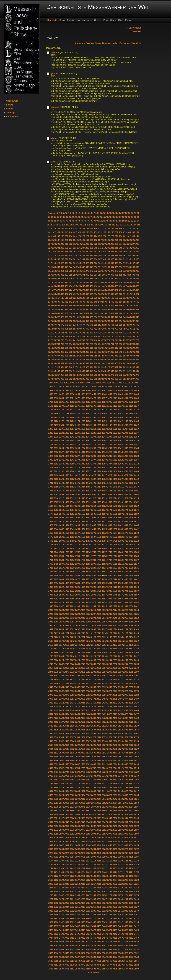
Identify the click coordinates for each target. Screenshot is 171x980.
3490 (99, 946)
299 (66, 259)
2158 (67, 645)
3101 (110, 857)
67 (58, 221)
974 (129, 375)
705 (108, 329)
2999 (110, 834)
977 (50, 379)
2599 (61, 745)
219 (100, 244)
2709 (104, 768)
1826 (110, 568)
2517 (78, 726)
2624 (104, 749)
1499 (88, 495)
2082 (115, 626)
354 (112, 267)
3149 (94, 868)
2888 (61, 811)
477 (75, 290)
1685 (83, 537)
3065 (99, 849)
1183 (126, 421)
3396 (51, 926)
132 (104, 229)
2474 (120, 714)
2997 (99, 834)
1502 (104, 495)
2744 (110, 776)
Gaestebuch (12, 101)
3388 (99, 922)
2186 (126, 649)
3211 (61, 884)
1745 (131, 549)
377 (116, 271)
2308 (51, 680)
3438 (94, 934)
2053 (51, 622)
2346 (72, 687)
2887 (56, 811)
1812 (126, 564)
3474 (104, 942)
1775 (110, 556)
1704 (94, 541)
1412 (78, 475)
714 (54, 333)
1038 (78, 391)
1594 (51, 518)
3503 (78, 949)
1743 (120, 549)
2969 (131, 826)
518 (62, 298)
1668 (83, 533)
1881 (131, 579)
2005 (67, 610)
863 (125, 356)
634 (87, 317)
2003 (56, 610)
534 (129, 298)
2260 (67, 668)
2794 (104, 788)
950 (121, 371)
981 (66, 379)
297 (58, 259)
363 (58, 271)
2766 (136, 780)
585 (66, 310)
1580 (67, 514)
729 (116, 333)
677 (83, 325)
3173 (131, 872)
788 (87, 344)
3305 (110, 903)
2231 (94, 660)
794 (112, 344)
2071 (56, 626)
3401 (78, 926)
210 (62, 244)
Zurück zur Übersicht (130, 43)
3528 (120, 953)
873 (75, 360)
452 (62, 286)
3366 (72, 919)
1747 (51, 552)
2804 (67, 791)
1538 (115, 502)
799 (133, 344)
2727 (110, 772)
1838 (83, 572)
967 (100, 375)
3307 (120, 903)
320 (62, 263)
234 (71, 248)
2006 (72, 610)
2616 (61, 749)
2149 (110, 641)
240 (96, 248)
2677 (115, 761)
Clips (121, 20)
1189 (67, 425)
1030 (126, 387)
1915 (131, 587)
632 (79, 317)
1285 (126, 444)
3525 (104, 953)
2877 (94, 807)
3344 (136, 911)
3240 (126, 888)
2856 (72, 803)
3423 (104, 930)
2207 (56, 656)
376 (112, 271)
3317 (83, 907)
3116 (99, 861)
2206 (51, 656)
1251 (126, 437)
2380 (72, 695)
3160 (61, 872)
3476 (115, 942)
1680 (56, 537)
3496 (131, 946)
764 (79, 340)
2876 (88, 807)
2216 (104, 656)
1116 (131, 406)
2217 (110, 656)
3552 (67, 961)
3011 (83, 838)
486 (112, 290)
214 (79, 244)
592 (96, 310)
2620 (83, 749)
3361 (136, 915)
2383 (88, 695)
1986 (56, 606)
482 (96, 290)
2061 (94, 622)
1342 (67, 460)
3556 (88, 961)
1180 (110, 421)
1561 (56, 510)
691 (50, 329)
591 (91, 310)
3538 (83, 957)
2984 (120, 830)
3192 (51, 880)
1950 (136, 595)
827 (66, 352)
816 (112, 348)
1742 (115, 549)
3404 (94, 926)
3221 (115, 884)
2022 (67, 614)
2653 (78, 757)
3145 (72, 868)
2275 (56, 672)
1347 (94, 460)
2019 (51, 614)
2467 (83, 714)
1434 (104, 479)
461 (100, 286)
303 (83, 259)
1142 (88, 414)
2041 (78, 618)
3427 (126, 930)
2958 (72, 826)
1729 (136, 545)
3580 (126, 965)
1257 (67, 441)
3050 (110, 845)
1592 (131, 514)
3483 (61, 946)
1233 (120, 433)
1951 (51, 599)
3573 (88, 965)
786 (79, 344)
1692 (120, 537)
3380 (56, 922)
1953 (61, 599)
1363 (88, 464)
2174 (61, 649)
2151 (120, 641)
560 (54, 306)
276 (62, 256)
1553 (104, 506)
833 (91, 352)
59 (126, 217)
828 (71, 352)
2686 (72, 764)
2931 (110, 818)
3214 (78, 884)
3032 (104, 841)
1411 (72, 475)
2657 (99, 757)
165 (58, 236)
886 (129, 360)
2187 (131, 649)
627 (58, 317)
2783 (136, 784)
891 (58, 363)
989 (100, 379)
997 (133, 379)
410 (71, 279)
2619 (78, 749)
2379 (67, 695)
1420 (120, 475)
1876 (104, 579)
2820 (61, 795)
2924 (72, 818)
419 (108, 279)
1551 (94, 506)
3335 (88, 911)
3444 (126, 934)
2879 (104, 807)
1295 (88, 448)
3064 (94, 849)
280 (79, 256)
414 (87, 279)
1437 (120, 479)
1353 (126, 460)
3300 (83, 903)
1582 (78, 514)
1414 (88, 475)
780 (54, 344)
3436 (83, 934)
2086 (136, 626)
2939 (61, 822)
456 (79, 286)
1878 (115, 579)
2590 (104, 741)
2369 (104, 691)
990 (104, 379)
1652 (88, 529)
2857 (78, 803)
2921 (56, 818)
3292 (131, 899)
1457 (136, 483)
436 (87, 283)
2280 (83, 672)
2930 (104, 818)
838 (112, 352)
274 (54, 256)
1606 (115, 518)
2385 (99, 695)
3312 (56, 907)
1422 (131, 475)
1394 (72, 471)
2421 (110, 703)
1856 (88, 576)
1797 (136, 560)
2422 (115, 703)
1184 (131, 421)
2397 (72, 699)
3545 (120, 957)
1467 (99, 487)
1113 (115, 406)
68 (61, 221)
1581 (72, 514)
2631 (51, 753)
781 (58, 344)
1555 (115, 506)
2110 (83, 633)
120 (54, 229)
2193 (72, 653)
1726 (120, 545)
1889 (83, 583)
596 (112, 310)
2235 (115, 660)
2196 (88, 653)
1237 (51, 437)
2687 (78, 764)
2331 (83, 684)
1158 (83, 418)
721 (83, 333)
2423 (120, 703)
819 (125, 348)
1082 (131, 398)
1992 (88, 606)
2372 (120, 691)
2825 (88, 795)
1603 (99, 518)
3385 (83, 922)
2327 (61, 684)
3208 (136, 880)
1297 (99, 448)
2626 (115, 749)
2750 (51, 780)
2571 (94, 737)
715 (58, 333)
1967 (136, 599)
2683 (56, 764)
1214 (110, 429)
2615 (56, 749)
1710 (126, 541)
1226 (83, 433)
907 (125, 363)
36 (58, 217)
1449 (94, 483)
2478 (51, 718)
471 (50, 290)
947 (108, 371)
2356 (126, 687)
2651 (67, 757)
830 (79, 352)
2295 (72, 676)
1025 (99, 387)
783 (66, 344)
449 (50, 286)
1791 (104, 560)
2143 (78, 641)
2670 (78, 761)
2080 (104, 626)
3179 (72, 876)
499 (75, 294)
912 (54, 367)
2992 (72, 834)
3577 (110, 965)
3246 (67, 892)
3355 (104, 915)
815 (108, 348)
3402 (83, 926)
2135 (126, 637)
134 (112, 229)
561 (58, 306)
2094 (88, 629)
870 (62, 360)
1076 (99, 398)
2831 (120, 795)
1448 (88, 483)
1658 (120, 529)
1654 (99, 529)
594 (104, 310)
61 (132, 217)
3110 (67, 861)
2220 (126, 656)
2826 (94, 795)
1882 (136, 579)
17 (93, 213)
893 (66, 363)
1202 (136, 425)
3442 (115, 934)
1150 (131, 414)
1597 (67, 518)
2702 (67, 768)
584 (62, 310)
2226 (67, 660)
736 (54, 336)
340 (54, 267)
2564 (56, 737)
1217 (126, 429)
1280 (99, 444)
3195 (67, 880)
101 (68, 225)
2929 (99, 818)
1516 (88, 498)
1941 (88, 595)
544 (79, 302)
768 (96, 340)
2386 (104, 695)
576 (121, 306)
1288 (51, 448)
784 (71, 344)
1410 (67, 475)
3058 (61, 849)
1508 (136, 495)
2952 (131, 822)
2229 (83, 660)
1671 (99, 533)
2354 (115, 687)
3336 (94, 911)
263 (100, 252)
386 (62, 275)
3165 (88, 872)
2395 (61, 699)
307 (100, 259)
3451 (72, 938)
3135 (110, 865)
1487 (115, 491)
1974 (83, 602)
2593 (120, 741)
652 (71, 321)
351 (100, 267)
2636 (78, 753)
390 (79, 275)
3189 (126, 876)
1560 (51, 510)
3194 (61, 880)
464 (112, 286)
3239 (120, 888)
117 (134, 225)
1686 (88, 537)
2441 (126, 707)
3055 (136, 845)
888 (137, 360)
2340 (131, 684)
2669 (72, 761)
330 (104, 263)
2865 (120, 803)
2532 (67, 730)
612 (87, 313)
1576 (136, 510)
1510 (56, 498)
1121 (67, 410)
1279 (94, 444)
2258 (56, 668)
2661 (120, 757)
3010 (78, 838)
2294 (67, 676)
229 (50, 248)
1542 (136, 502)
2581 (56, 741)
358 (129, 267)
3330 (61, 911)
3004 (136, 834)
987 (91, 379)
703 (100, 329)
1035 (61, 391)
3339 (110, 911)
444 (121, 283)
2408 (131, 699)
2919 (136, 815)
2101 (126, 629)
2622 (94, 749)
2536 (88, 730)
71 (70, 221)
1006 (88, 383)
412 (79, 279)
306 (96, 259)
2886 (51, 811)
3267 (88, 895)
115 (126, 225)
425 (133, 279)
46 (88, 217)
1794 (120, 560)
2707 (94, 768)
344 (71, 267)
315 (133, 259)
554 (121, 302)
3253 (104, 892)
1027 (110, 387)
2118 (126, 633)
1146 (110, 414)
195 (91, 240)
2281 (88, 672)
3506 (94, 949)
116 (130, 225)
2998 (104, 834)
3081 (94, 853)
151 (91, 232)
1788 (88, 560)
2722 (83, 772)
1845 (120, 572)
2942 (78, 822)
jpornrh (55, 74)
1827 (115, 568)
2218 (115, 656)
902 (104, 363)
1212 (99, 429)
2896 (104, 811)
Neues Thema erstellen (107, 43)
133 (108, 229)
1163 (110, 418)
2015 (120, 610)
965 (91, 375)
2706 (88, 768)
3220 (110, 884)
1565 (78, 510)
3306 (115, 903)
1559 (136, 506)
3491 (104, 946)
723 (91, 333)
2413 (67, 703)
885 (125, 360)
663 (116, 321)
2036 (51, 618)
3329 (56, 911)
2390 (126, 695)
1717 (72, 545)
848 (62, 356)
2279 (78, 672)
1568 (94, 510)
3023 (56, 841)
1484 (99, 491)
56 (117, 217)
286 (104, 256)
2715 (136, 768)
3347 (61, 915)
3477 (120, 942)
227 (133, 244)
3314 (67, 907)
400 (121, 275)
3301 (88, 903)
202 (121, 240)
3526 (110, 953)
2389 (120, 695)
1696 (51, 541)
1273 (61, 444)
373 (100, 271)
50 (99, 217)
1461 (67, 487)
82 (102, 221)
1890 (88, 583)
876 (87, 360)
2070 (51, 626)
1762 (131, 552)
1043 (104, 391)
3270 (104, 895)
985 (83, 379)
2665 (51, 761)
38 (64, 217)
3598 (131, 969)
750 (112, 336)
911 (50, 367)
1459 (56, 487)
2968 (126, 826)
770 (104, 340)
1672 (104, 533)
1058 (94, 394)
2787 (67, 788)
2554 (94, 733)
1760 (120, 552)
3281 (72, 899)
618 (112, 313)
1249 (115, 437)
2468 (88, 714)
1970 (61, 602)
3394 (131, 922)
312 (121, 259)
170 (79, 236)
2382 (83, 695)
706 (112, 329)
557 (133, 302)
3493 (115, 946)
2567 (72, 737)
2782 (131, 784)
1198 (115, 425)
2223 (51, 660)
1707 (110, 541)
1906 (83, 587)
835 (100, 352)
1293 (78, 448)
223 (116, 244)
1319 (126, 452)
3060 (72, 849)
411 (75, 279)
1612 (56, 522)
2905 (61, 815)
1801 (67, 564)
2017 (131, 610)
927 (116, 367)
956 (54, 375)
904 (112, 363)
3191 (136, 876)
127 (83, 229)
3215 (83, 884)
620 (121, 313)
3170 (115, 872)
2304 (120, 676)
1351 (115, 460)
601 (133, 310)
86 (114, 221)
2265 (94, 668)
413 (83, 279)
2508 (120, 722)
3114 (88, 861)
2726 (104, 772)
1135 (51, 414)
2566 (67, 737)
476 (71, 290)
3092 (61, 857)
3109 (61, 861)
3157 (136, 868)
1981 (120, 602)
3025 (67, 841)
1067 (51, 398)
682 (104, 325)
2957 (67, 826)
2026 (88, 614)
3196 (72, 880)
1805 (88, 564)
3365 (67, 919)
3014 (99, 838)
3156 (131, 868)
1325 (67, 456)
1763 (136, 552)
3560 (110, 961)
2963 (99, 826)
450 (54, 286)
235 (75, 248)
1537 (110, 502)
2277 (67, 672)
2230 (88, 660)
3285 (94, 899)
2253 (120, 664)
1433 (99, 479)
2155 (51, 645)
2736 (67, 776)
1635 (88, 525)
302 (79, 259)
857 (100, 356)
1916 (136, 587)
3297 (67, 903)
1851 (61, 576)
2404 (110, 699)
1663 (56, 533)
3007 (61, 838)
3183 (94, 876)
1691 (115, 537)
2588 (94, 741)
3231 (78, 888)
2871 (61, 807)
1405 (131, 471)
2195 (83, 653)
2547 (56, 733)
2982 (110, 830)
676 (79, 325)
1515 (83, 498)
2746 (120, 776)
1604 (104, 518)
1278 (88, 444)
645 (133, 317)
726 (104, 333)
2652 (72, 757)
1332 (104, 456)
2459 (131, 710)
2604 (88, 745)
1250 (120, 437)
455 (75, 286)
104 (80, 225)
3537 (78, 957)
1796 (131, 560)
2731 (131, 772)
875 (83, 360)
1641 (120, 525)
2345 (67, 687)
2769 (61, 784)
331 (108, 263)
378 (121, 271)
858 (104, 356)
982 (71, 379)
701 (91, 329)
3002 (126, 834)
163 (50, 236)
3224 (131, 884)
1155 (67, 418)
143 (58, 232)
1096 (115, 402)
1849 (51, 576)
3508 (104, 949)
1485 (104, 491)
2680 (131, 761)
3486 (78, 946)
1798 (51, 564)
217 (91, 244)
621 (125, 313)
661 (108, 321)
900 (96, 363)
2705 (83, 768)
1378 (78, 468)
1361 (78, 464)
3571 (78, 965)
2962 (94, 826)
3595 (115, 969)
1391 (56, 471)
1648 (67, 529)
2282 (94, 672)
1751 (72, 552)
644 (129, 317)
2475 (126, 714)
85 (111, 221)
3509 (110, 949)
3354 (99, 915)
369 (83, 271)
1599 (78, 518)
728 (112, 333)
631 (75, 317)
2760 (104, 780)
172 (87, 236)
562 (62, 306)
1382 (99, 468)
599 (125, 310)
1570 (104, 510)
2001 (136, 606)
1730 (51, 549)
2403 (104, 699)
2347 (78, 687)
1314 (99, 452)
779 (50, 344)
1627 (136, 522)
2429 (61, 707)
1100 (136, 402)
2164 (99, 645)
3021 (136, 838)
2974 (67, 830)
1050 (51, 394)
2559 (120, 733)
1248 (110, 437)
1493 (56, 495)
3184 (99, 876)
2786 (61, 788)
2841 (83, 799)
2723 (88, 772)
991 (108, 379)
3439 (99, 934)
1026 (104, 387)
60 (129, 217)
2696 (126, 764)
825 (58, 352)
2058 (78, 622)
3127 (67, 865)
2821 (67, 795)
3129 (78, 865)
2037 (56, 618)
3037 (131, 841)
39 (67, 217)
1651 (83, 529)
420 (112, 279)
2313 (78, 680)
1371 (131, 464)
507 (108, 294)
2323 (131, 680)
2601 (72, 745)
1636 (94, 525)
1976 (94, 602)
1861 (115, 576)
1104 (67, 406)
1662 (51, 533)
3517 (61, 953)
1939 (78, 595)
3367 (78, 919)
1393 (67, 471)
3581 (131, 965)
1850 (56, 576)
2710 (110, 768)
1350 (110, 460)
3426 (120, 930)
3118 (110, 861)
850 (71, 356)
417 (100, 279)
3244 (56, 892)
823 (50, 352)
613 (91, 313)
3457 (104, 938)
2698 (136, 764)
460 (96, 286)
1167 (131, 418)
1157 (78, 418)
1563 (67, 510)
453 (66, 286)
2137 (136, 637)
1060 (104, 394)
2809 (94, 791)
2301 (104, 676)
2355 (120, 687)
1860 (110, 576)
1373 (51, 468)
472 (54, 290)
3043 (72, 845)
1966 (131, 599)
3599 (136, 969)
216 (87, 244)
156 (112, 232)
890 (54, 363)
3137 (120, 865)
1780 (136, 556)
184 (137, 236)
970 (112, 375)
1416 (99, 475)
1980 (115, 602)
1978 (104, 602)
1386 (120, 468)
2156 (56, 645)
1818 (67, 568)
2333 (94, 684)
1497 (78, 495)
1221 (56, 433)
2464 (67, 714)
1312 (88, 452)
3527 (115, 953)
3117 (104, 861)
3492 (110, 946)
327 (91, 263)
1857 (94, 576)
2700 (56, 768)
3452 (78, 938)
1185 (136, 421)
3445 (131, 934)
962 (79, 375)
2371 (115, 691)
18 (96, 213)
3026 (72, 841)
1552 (99, 506)
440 (104, 283)
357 (125, 267)
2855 (67, 803)
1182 (120, 421)
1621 (104, 522)
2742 (99, 776)
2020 (56, 614)
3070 (126, 849)
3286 (99, 899)
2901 (131, 811)
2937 (51, 822)
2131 (104, 637)
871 (66, 360)
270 (129, 252)
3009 (72, 838)
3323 (115, 907)
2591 (110, 741)
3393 (126, 922)
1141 (83, 414)
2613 (136, 745)
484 (104, 290)
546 (87, 302)
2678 (120, 761)
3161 (67, 872)
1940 (83, 595)
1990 (78, 606)
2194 (78, 653)
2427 (51, 707)
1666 (72, 533)
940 (79, 371)
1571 (110, 510)
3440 (104, 934)
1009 (104, 383)
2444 (51, 710)
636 (96, 317)
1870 (72, 579)
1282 (110, 444)
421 (116, 279)
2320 (115, 680)
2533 (72, 730)
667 (133, 321)
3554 (78, 961)
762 (71, 340)
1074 (88, 398)
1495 (67, 495)
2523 (110, 726)
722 (87, 333)
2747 (126, 776)
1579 (61, 514)
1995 (104, 606)
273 (50, 256)
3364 (61, 919)
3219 (104, 884)
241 (100, 248)
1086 (61, 402)
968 (104, 375)
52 (105, 217)
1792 (110, 560)
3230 (72, 888)
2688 (83, 764)
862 (121, 356)
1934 (51, 595)
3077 (72, 853)
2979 (94, 830)
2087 (51, 629)
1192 (83, 425)
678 (87, 325)
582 (54, 310)
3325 (126, 907)
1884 (56, 583)
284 (96, 256)
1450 (99, 483)
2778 (110, 784)
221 (108, 244)
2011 (99, 610)
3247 (72, 892)
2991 (67, 834)
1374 (56, 468)
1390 (51, 471)
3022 (51, 841)
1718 (78, 545)
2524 (115, 726)
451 (58, 286)
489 (125, 290)
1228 (94, 433)
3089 (136, 853)
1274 (67, 444)
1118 (51, 410)
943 (91, 371)
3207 (131, 880)
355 (116, 267)
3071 (131, 849)
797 (125, 344)
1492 (51, 495)
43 (79, 217)
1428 (72, 479)
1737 (88, 549)
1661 (136, 529)
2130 (99, 637)
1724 (110, 545)
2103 (136, 629)
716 (62, 333)
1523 (126, 498)
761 (66, 340)
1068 (56, 398)
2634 (67, 753)
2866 (126, 803)
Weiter (96, 973)
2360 (56, 691)
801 (50, 348)
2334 (99, 684)
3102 (115, 857)
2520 (94, 726)
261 (91, 252)
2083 (120, 626)
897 (83, 363)
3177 (61, 876)
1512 (67, 498)
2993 (78, 834)
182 (129, 236)
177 (108, 236)
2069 (136, 622)
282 (87, 256)
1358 (61, 464)
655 (83, 321)
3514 (136, 949)
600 (129, 310)
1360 (72, 464)
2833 (131, 795)
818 (121, 348)
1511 (61, 498)
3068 (115, 849)
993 (116, 379)
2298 (88, 676)
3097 (88, 857)
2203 (126, 653)
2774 (88, 784)
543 (75, 302)
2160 (78, 645)
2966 (115, 826)
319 (58, 263)
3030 (94, 841)
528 (104, 298)
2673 (94, 761)
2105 (56, 633)
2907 (72, 815)
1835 (67, 572)
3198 (83, 880)
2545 (136, 730)
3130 (83, 865)
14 (85, 213)
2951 (126, 822)
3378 (136, 919)
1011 (114, 383)
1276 (78, 444)
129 (91, 229)
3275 (131, 895)
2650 (61, 757)
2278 (72, 672)
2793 (99, 788)
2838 (67, 799)
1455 (126, 483)
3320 (99, 907)
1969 (56, 602)
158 (121, 232)
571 (100, 306)
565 (75, 306)
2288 (126, 672)
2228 (78, 660)
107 (93, 225)
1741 (110, 549)
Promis (70, 20)
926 (112, 367)
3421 (94, 930)
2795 (110, 788)
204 (129, 240)
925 (108, 367)
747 (100, 336)
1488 (120, 491)
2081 (110, 626)
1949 (131, 595)
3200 (94, 880)
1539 (120, 502)
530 (112, 298)
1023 (88, 387)
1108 (88, 406)
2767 (51, 784)
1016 (51, 387)
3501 (67, 949)
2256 (136, 664)
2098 (110, 629)
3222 (120, 884)
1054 (72, 394)
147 (75, 232)
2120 (136, 633)
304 (87, 259)
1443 (61, 483)
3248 (78, 892)
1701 (78, 541)
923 (100, 367)
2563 (51, 737)
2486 (94, 718)
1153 (56, 418)
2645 (126, 753)
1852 (67, 576)
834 (96, 352)
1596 (61, 518)
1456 (131, 483)
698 (79, 329)
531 (116, 298)
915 (66, 367)
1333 (110, 456)
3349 (72, 915)
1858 (99, 576)
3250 (88, 892)
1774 (104, 556)
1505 (120, 495)
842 (129, 352)
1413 (83, 475)
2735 (61, 776)
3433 (67, 934)
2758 (94, 780)
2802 (56, 791)
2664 (136, 757)
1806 (94, 564)
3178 (67, 876)
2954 (51, 826)
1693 (126, 537)
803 (58, 348)
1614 (67, 522)
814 (104, 348)
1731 (56, 549)
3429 (136, 930)
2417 (88, 703)
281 (83, 256)
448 (137, 283)
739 (66, 336)
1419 (115, 475)
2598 (56, 745)
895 (75, 363)
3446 (136, 934)
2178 (83, 649)
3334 (83, 911)
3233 (88, 888)
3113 (83, 861)
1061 (110, 394)
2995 (88, 834)
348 (87, 267)
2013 (110, 610)
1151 (136, 414)
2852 (51, 803)
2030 (110, 614)
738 (62, 336)
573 (108, 306)
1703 (88, 541)
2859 (88, 803)
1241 (72, 437)
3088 (131, 853)
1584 (88, 514)
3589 (83, 969)
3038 (136, 841)
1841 (99, 572)
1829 (126, 568)
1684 (78, 537)
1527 (56, 502)
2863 (110, 803)
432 (71, 283)
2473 (115, 714)
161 (133, 232)
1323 (56, 456)
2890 (72, 811)
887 (133, 360)
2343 (56, 687)
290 (121, 256)
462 (104, 286)
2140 (61, 641)
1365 (99, 464)
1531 (78, 502)
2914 (110, 815)
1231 (110, 433)
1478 (67, 491)
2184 (115, 649)
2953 (136, 822)
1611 (51, 522)
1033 (51, 391)
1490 (131, 491)
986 (87, 379)
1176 (88, 421)
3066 (104, 849)
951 (125, 371)
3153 (115, 868)
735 (50, 336)
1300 (115, 448)
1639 (110, 525)
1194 (94, 425)
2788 (72, 788)
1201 (131, 425)
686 (121, 325)
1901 (56, 587)
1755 (94, 552)
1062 (115, 394)
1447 (83, 483)
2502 (88, 722)
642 (121, 317)
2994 (83, 834)
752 (121, 336)
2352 (104, 687)
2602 (78, 745)
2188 (136, 649)
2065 (115, 622)
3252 (99, 892)
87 (117, 221)
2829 (110, 795)
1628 (51, 525)
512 (129, 294)
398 (112, 275)
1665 (67, 533)
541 (66, 302)
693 (58, 329)
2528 (136, 726)
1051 (56, 394)
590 (87, 310)
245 (116, 248)
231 (58, 248)
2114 (104, 633)
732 (129, 333)
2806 (78, 791)
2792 (94, 788)
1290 (61, 448)
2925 (78, 818)
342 (62, 267)
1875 (99, 579)
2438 (110, 707)
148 (79, 232)
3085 (115, 853)
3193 (56, 880)
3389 (104, 922)
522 (79, 298)
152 (96, 232)
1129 (110, 410)
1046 (120, 391)
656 (87, 321)
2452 (94, 710)
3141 (51, 868)
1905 (78, 587)
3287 (104, 899)
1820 (78, 568)
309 (108, 259)
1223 (67, 433)
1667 (78, 533)
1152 (51, 418)
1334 (115, 456)
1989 (72, 606)
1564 (72, 510)
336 (129, 263)
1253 (136, 437)
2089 (61, 629)
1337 (131, 456)
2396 (67, 699)
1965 (126, 599)
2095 (94, 629)
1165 (120, 418)
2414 (72, 703)
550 (104, 302)
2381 (78, 695)
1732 (61, 549)
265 (108, 252)
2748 (131, 776)
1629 (56, 525)
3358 (120, 915)
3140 (136, 865)
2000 (131, 606)
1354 (131, 460)
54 (111, 217)
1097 (120, 402)
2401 (94, 699)
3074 (56, 853)
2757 (88, 780)
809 (83, 348)
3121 (126, 861)
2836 (56, 799)
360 (137, 267)
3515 (51, 953)
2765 (131, 780)
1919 (61, 591)
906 (121, 363)
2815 (126, 791)
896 (79, 363)
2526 (126, 726)
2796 (115, 788)
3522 (88, 953)
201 (116, 240)
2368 (99, 691)
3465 (56, 942)
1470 (115, 487)
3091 (56, 857)
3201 (99, 880)
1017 (56, 387)
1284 (120, 444)
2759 (99, 780)
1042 (99, 391)
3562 (120, 961)
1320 (131, 452)
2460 (136, 710)
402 (129, 275)
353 (108, 267)
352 (104, 267)
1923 (83, 591)
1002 (66, 383)
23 (111, 213)
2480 (61, 718)
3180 (78, 876)
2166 (110, 645)
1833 (56, 572)
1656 (110, 529)
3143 (61, 868)
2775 (94, 784)
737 (58, 336)
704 (104, 329)
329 (100, 263)
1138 (67, 414)
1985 (51, 606)
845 (50, 356)
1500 (94, 495)
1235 (131, 433)
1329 (88, 456)
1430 (83, 479)
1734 (72, 549)
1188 (61, 425)
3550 (56, 961)
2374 (131, 691)
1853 (72, 576)
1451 (104, 483)
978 (54, 379)
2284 (104, 672)
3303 (99, 903)
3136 (115, 865)
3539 (88, 957)
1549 (83, 506)
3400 (72, 926)
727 (108, 333)
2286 (115, 672)
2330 (78, 684)
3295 (56, 903)
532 (121, 298)
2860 (94, 803)
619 (116, 313)
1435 (110, 479)
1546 (67, 506)
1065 (131, 394)
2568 (78, 737)
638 (104, 317)
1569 (99, 510)
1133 (131, 410)
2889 (67, 811)
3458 (110, 938)
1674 (115, 533)
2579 (136, 737)
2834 (136, 795)
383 (50, 275)
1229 (99, 433)
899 (91, 363)
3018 (120, 838)
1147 (115, 414)
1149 (126, 414)
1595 (56, 518)
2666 (56, 761)
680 (96, 325)
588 (79, 310)
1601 (88, 518)
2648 (51, 757)
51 (102, 217)
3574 (94, 965)
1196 (104, 425)
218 (96, 244)
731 (125, 333)
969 (108, 375)
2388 (115, 695)
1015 (136, 383)
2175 (67, 649)
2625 (110, 749)
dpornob (55, 52)
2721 (78, 772)
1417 (104, 475)
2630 (136, 749)
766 (87, 340)
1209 (83, 429)
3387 (94, 922)
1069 (61, 398)
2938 (56, 822)
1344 (78, 460)
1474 (136, 487)
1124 (83, 410)
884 (121, 360)
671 (58, 325)
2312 (72, 680)
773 (116, 340)
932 (137, 367)
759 (58, 340)
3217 (94, 884)
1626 (131, 522)
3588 (78, 969)
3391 (115, 922)
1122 (72, 410)
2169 (126, 645)
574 (112, 306)
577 (125, 306)
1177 (94, 421)
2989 (56, 834)
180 (121, 236)
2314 (83, 680)
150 (87, 232)
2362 (67, 691)
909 (133, 363)
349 (91, 267)
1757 (104, 552)
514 (137, 294)
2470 (99, 714)
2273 (136, 668)
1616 (78, 522)
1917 (51, 591)
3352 (88, 915)
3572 (83, 965)
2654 (83, 757)
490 (129, 290)
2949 (115, 822)
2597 (51, 745)
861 (116, 356)
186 (54, 240)
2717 (56, 772)
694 (62, 329)
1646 (56, 529)
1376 (67, 468)
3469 (78, 942)
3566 (51, 965)
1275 (72, 444)
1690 (110, 537)
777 (133, 340)
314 (129, 259)
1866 (51, 579)
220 (104, 244)
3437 (88, 934)
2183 (110, 649)
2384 (94, 695)
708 (121, 329)
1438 (126, 479)
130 (96, 229)
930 (129, 367)
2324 (136, 680)
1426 (61, 479)
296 (54, 259)
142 (54, 232)
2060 (88, 622)
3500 (61, 949)
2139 (56, 641)
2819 (56, 795)
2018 (136, 610)
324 (79, 263)
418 (104, 279)
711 (133, 329)
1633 (78, 525)
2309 (56, 680)
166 (62, 236)
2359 (51, 691)
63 (138, 217)
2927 (88, 818)
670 (54, 325)
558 (137, 302)
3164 (83, 872)
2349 (88, 687)
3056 (51, 849)
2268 (110, 668)
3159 (56, 872)
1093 (99, 402)
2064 (110, 622)
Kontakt (10, 109)
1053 (67, 394)
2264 (88, 668)
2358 (136, 687)
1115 (126, 406)
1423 (136, 475)
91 (129, 221)
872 (71, 360)
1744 (126, 549)
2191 (61, 653)
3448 (56, 938)
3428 (131, 930)
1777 (120, 556)
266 (112, 252)
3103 (120, 857)
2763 (120, 780)
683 (108, 325)
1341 (61, 460)
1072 (78, 398)
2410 (51, 703)
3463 (136, 938)
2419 (99, 703)
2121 (51, 637)
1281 (104, 444)
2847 (115, 799)
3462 (131, 938)
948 (112, 371)
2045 (99, 618)
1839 (88, 572)
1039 (83, 391)
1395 (78, 471)
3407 (110, 926)
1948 (126, 595)
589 (83, 310)
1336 (126, 456)
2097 (104, 629)
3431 (56, 934)
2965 (110, 826)
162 (137, 232)
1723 (104, 545)
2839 (72, 799)
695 (66, 329)
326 (87, 263)
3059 (67, 849)
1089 (78, 402)
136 (121, 229)
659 (100, 321)
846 (54, 356)
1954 (67, 599)
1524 (131, 498)
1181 (115, 421)
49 (96, 217)
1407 (51, 475)
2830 (115, 795)
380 (129, 271)
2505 (104, 722)
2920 (51, 818)
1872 (83, 579)
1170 (56, 421)
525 (91, 298)
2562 (136, 733)
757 (50, 340)
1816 (56, 568)
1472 (126, 487)
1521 (115, 498)
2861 (99, 803)
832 (87, 352)
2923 (67, 818)
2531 (61, 730)
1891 (94, 583)
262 (96, 252)
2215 (99, 656)
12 (79, 213)
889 (50, 363)
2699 (51, 768)
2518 (83, 726)
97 (54, 225)
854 (87, 356)
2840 (78, 799)
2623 (99, 749)
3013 (94, 838)
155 (108, 232)
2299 (94, 676)
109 (101, 225)
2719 (67, 772)
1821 (83, 568)
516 (54, 298)
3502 (72, 949)
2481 (67, 718)
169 (75, 236)
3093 (67, 857)
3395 (136, 922)
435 (83, 283)
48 (93, 217)
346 (79, 267)
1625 (126, 522)
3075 (61, 853)
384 (54, 275)
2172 (51, 649)
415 (91, 279)
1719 (83, 545)
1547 (72, 506)
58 (123, 217)
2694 (115, 764)
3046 (88, 845)
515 (50, 298)
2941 (72, 822)
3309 (131, 903)
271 (133, 252)
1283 (115, 444)
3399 (67, 926)
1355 (136, 460)
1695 (136, 537)
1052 (61, 394)
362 (54, 271)
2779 (115, 784)
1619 (94, 522)
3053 (126, 845)
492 (137, 290)
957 (58, 375)
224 (121, 244)
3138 (126, 865)
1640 (115, 525)
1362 (83, 464)
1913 (120, 587)
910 (137, 363)
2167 (115, 645)
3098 (94, 857)
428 (54, 283)
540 (62, 302)
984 (79, 379)
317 (50, 263)
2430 (67, 707)
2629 (131, 749)
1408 (56, 475)
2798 (126, 788)
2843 (94, 799)
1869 (67, 579)
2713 (126, 768)
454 (71, 286)
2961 (88, 826)
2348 (83, 687)
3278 (56, 899)
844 (137, 352)
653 (75, 321)
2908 (78, 815)
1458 (51, 487)
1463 (78, 487)
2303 (115, 676)
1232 (115, 433)
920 (87, 367)
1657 (115, 529)
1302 (126, 448)
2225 (61, 660)
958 (62, 375)
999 (51, 383)
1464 (83, 487)
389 (75, 275)
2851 (136, 799)
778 (137, 340)
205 (133, 240)
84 (108, 221)
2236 (120, 660)
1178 (99, 421)
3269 (99, 895)
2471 (104, 714)
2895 (99, 811)
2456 (115, 710)
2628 (126, 749)
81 (99, 221)
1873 (88, 579)
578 (129, 306)
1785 (72, 560)
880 (104, 360)
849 (66, 356)
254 (62, 252)
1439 (131, 479)
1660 (131, 529)
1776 (115, 556)
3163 (78, 872)
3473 (99, 942)
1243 (83, 437)
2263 (83, 668)
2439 (115, 707)
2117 (120, 633)
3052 (120, 845)
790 (96, 344)
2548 (61, 733)
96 (51, 225)
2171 (136, 645)
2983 (115, 830)
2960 (83, 826)
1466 (94, 487)
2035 (136, 614)
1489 (126, 491)
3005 (51, 838)
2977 (83, 830)
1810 (115, 564)
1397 (88, 471)
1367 (110, 464)
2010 (94, 610)
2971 (51, 830)
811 (91, 348)
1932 (131, 591)
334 (121, 263)
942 (87, 371)
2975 (72, 830)
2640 (99, 753)
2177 (78, 649)
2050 (126, 618)
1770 (83, 556)
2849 (126, 799)
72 (73, 221)
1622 (110, 522)
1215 (115, 429)
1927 (104, 591)
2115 (110, 633)
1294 (83, 448)
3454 (88, 938)
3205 (120, 880)
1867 (56, 579)
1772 (94, 556)
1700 (72, 541)
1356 (51, 464)
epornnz (55, 107)
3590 (88, 969)
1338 (136, 456)
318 (54, 263)
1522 (120, 498)
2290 (136, 672)
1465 (88, 487)
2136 (131, 637)
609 (75, 313)
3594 (110, 969)
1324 (61, 456)
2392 (136, 695)
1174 (78, 421)
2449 (78, 710)
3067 (110, 849)
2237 (126, 660)
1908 (94, 587)
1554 (110, 506)
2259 (61, 668)
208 (54, 244)
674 (71, 325)
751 (116, 336)
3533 (56, 957)
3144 (67, 868)
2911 (94, 815)
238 (87, 248)
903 (108, 363)
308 (104, 259)
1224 (72, 433)
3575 (99, 965)
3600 (90, 973)
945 (100, 371)
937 (66, 371)
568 (87, 306)
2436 (99, 707)
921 (91, 367)
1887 (72, 583)
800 (137, 344)
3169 (110, 872)
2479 (56, 718)
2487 (99, 718)
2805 (72, 791)
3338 (104, 911)
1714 (56, 545)
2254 (126, 664)
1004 (77, 383)
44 (82, 217)
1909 (99, 587)
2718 (61, 772)
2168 (120, 645)
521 (75, 298)
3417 (72, 930)
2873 (72, 807)
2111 (88, 633)
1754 (88, 552)
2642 (110, 753)
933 (50, 371)
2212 (83, 656)
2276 (61, 672)
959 (66, 375)
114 (122, 225)
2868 (136, 803)
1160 (94, 418)
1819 (72, 568)
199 (108, 240)
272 (137, 252)
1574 (126, 510)
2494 (136, 718)
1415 (94, 475)
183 (133, 236)
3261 (56, 895)
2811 (104, 791)
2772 (78, 784)
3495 (126, 946)
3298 (72, 903)
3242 (136, 888)
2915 (115, 815)
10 (73, 213)
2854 (61, 803)
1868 (61, 579)
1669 (88, 533)
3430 (51, 934)
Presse (129, 20)
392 (87, 275)
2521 (99, 726)
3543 (110, 957)
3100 (104, 857)
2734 (56, 776)
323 (75, 263)
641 (116, 317)
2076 (83, 626)
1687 (94, 537)
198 (104, 240)
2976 (78, 830)
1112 (110, 406)
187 (58, 240)
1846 (126, 572)
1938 (72, 595)
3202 (104, 880)
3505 (88, 949)
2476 (131, 714)
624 (137, 313)
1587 (104, 514)
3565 (136, 961)
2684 (61, 764)
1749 (61, 552)
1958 (88, 599)
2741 (94, 776)
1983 (131, 602)
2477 (136, 714)
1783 (61, 560)
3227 (56, 888)
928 (121, 367)
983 (75, 379)
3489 (94, 946)
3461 (126, 938)
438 (96, 283)
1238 (56, 437)
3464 (51, 942)
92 (132, 221)
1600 (83, 518)
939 (75, 371)
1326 (72, 456)
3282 (78, 899)
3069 (120, 849)
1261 (88, 441)
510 (121, 294)
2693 (110, 764)
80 (96, 221)
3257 (126, 892)
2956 (61, 826)
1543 (51, 506)
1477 (61, 491)
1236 (136, 433)
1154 (61, 418)
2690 (94, 764)
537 (50, 302)
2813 (115, 791)
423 (125, 279)
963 (83, 375)
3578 (115, 965)
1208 (78, 429)
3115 (94, 861)
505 (100, 294)
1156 (72, 418)
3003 (131, 834)
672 (62, 325)
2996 (94, 834)
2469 (94, 714)
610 (79, 313)
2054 (56, 622)
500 (79, 294)
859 (108, 356)
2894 (94, 811)
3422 (99, 930)
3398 (61, 926)
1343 (72, 460)
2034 (131, 614)
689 (133, 325)
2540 (110, 730)
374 (104, 271)
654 (79, 321)
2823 (78, 795)
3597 (126, 969)
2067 (126, 622)
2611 (126, 745)
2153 (131, 641)
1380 (88, 468)
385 (58, 275)
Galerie (98, 20)
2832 (126, 795)
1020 (72, 387)
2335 (104, 684)
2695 (120, 764)
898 (87, 363)
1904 (72, 587)
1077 (104, 398)
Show (62, 20)
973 (125, 375)
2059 (83, 622)
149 (83, 232)
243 (108, 248)
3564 (131, 961)
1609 (131, 518)
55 (114, 217)
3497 (136, 946)
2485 (88, 718)
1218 (131, 429)
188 (62, 240)
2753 (67, 780)
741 (75, 336)
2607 (104, 745)
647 (50, 321)
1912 (115, 587)
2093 (83, 629)
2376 (51, 695)
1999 (126, 606)
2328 (67, 684)
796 (121, 344)
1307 (61, 452)
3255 (115, 892)
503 (91, 294)
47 (91, 217)
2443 (136, 707)
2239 (136, 660)
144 (62, 232)
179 (116, 236)
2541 (115, 730)
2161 (83, 645)
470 (137, 286)
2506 (110, 722)
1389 (136, 468)
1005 (82, 383)
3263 (67, 895)
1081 (126, 398)
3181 (83, 876)
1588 (110, 514)
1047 (126, 391)
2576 (120, 737)
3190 (131, 876)
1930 (120, 591)
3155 (126, 868)
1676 (126, 533)
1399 (99, 471)
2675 (104, 761)
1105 (72, 406)
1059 (99, 394)
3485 (72, 946)
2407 (126, 699)
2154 (136, 641)
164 (54, 236)
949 (116, 371)
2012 (104, 610)
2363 (72, 691)
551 (108, 302)
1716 (67, 545)
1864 (131, 576)
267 (116, 252)
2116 (115, 633)
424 (129, 279)
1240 (67, 437)
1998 (120, 606)
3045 (83, 845)
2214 (94, 656)
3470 (83, 942)
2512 (51, 726)
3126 (61, 865)
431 (66, 283)
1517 (94, 498)
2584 (72, 741)
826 (62, 352)
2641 (104, 753)
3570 (72, 965)
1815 (51, 568)
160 (129, 232)
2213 (88, 656)
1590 (120, 514)
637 (100, 317)
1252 (131, 437)
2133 (115, 637)
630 (71, 317)
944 (96, 371)
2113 (99, 633)
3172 (126, 872)
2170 (131, 645)
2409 (136, 699)
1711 (131, 541)
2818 (51, 795)
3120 (120, 861)
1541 (131, 502)
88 (120, 221)
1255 (56, 441)
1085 (56, 402)
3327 (136, 907)
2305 (126, 676)
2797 (120, 788)
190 (71, 240)
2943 (83, 822)
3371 (99, 919)
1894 (110, 583)
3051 (115, 845)
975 (133, 375)
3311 (51, 907)
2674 (99, 761)
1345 (83, 460)
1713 (51, 545)
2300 (99, 676)
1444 (67, 483)
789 (91, 344)
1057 (88, 394)
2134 (120, 637)
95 (48, 225)
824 (54, 352)
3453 (83, 938)
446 (129, 283)
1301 (120, 448)
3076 (67, 853)
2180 (94, 649)
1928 (110, 591)
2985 (126, 830)
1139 (72, 414)
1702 (83, 541)
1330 (94, 456)
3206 (126, 880)
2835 (51, 799)
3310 (136, 903)
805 (66, 348)
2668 (67, 761)
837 (108, 352)
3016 (110, 838)
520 (71, 298)
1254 (51, 441)
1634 (83, 525)
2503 (94, 722)
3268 (94, 895)
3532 (51, 957)
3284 (88, 899)
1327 (78, 456)
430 (62, 283)
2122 (56, 637)
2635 (72, 753)
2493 (131, 718)
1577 (51, 514)
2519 (88, 726)
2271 (126, 668)
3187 (115, 876)
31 (135, 213)
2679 (126, 761)
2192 (67, 653)
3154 (120, 868)
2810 (99, 791)
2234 (110, 660)
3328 (51, 911)
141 (50, 232)
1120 (61, 410)
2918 (131, 815)
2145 (88, 641)
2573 (104, 737)
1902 (61, 587)
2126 (78, 637)
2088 (56, 629)
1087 (67, 402)
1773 (99, 556)
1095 (110, 402)
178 (112, 236)
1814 (136, 564)
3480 (136, 942)
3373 (110, 919)
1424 (51, 479)
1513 (72, 498)
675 (75, 325)
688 (129, 325)
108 (97, 225)
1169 (51, 421)
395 (100, 275)
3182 (88, 876)
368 (79, 271)
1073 (83, 398)
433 (75, 283)
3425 (115, 930)
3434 (72, 934)
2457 (120, 710)
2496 (56, 722)
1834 (61, 572)
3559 (104, 961)
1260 (83, 441)
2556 (104, 733)
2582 (61, 741)
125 (75, 229)
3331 (67, 911)
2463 (61, 714)
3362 (51, 919)
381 (133, 271)
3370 (94, 919)
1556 (120, 506)
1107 (83, 406)
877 (91, 360)
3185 (104, 876)
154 (104, 232)
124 (71, 229)
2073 (67, 626)
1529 (67, 502)
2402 (99, 699)
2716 (51, 772)
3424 (110, 930)
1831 (136, 568)
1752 (78, 552)
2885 (136, 807)
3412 (136, 926)
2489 (110, 718)
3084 (110, 853)
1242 (78, 437)
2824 (83, 795)
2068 (131, 622)
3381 (61, 922)
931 (133, 367)
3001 (120, 834)
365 (66, 271)
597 (116, 310)
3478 (126, 942)
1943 (99, 595)
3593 (104, 969)
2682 (51, 764)
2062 (99, 622)
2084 (126, 626)
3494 (120, 946)
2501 (83, 722)
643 (125, 317)
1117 (136, 406)
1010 (109, 383)
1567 (88, 510)
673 (66, 325)
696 (71, 329)
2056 (67, 622)
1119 (56, 410)
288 (112, 256)
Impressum (12, 117)
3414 (56, 930)
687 (125, 325)
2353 (110, 687)
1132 (126, 410)
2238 (131, 660)
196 (96, 240)
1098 (126, 402)
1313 (94, 452)
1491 (136, 491)
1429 (78, 479)
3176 (56, 876)
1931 (126, 591)
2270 (120, 668)
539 (58, 302)
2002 (51, 610)
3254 (110, 892)
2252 (115, 664)
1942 (94, 595)
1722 (99, 545)
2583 (67, 741)
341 (58, 267)
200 (112, 240)
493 (50, 294)
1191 (78, 425)
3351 (83, 915)
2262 (78, 668)
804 (62, 348)
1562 (61, 510)
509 (116, 294)
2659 (110, 757)
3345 (51, 915)
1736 (83, 549)
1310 (78, 452)
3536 (72, 957)
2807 (83, 791)
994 (121, 379)
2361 (61, 691)
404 (137, 275)
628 (62, 317)
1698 (61, 541)
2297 (83, 676)
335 (125, 263)
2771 (72, 784)
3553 (72, 961)
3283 (83, 899)
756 (137, 336)
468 (129, 286)
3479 (131, 942)
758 (54, 340)
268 (121, 252)
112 (113, 225)
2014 (115, 610)
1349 (104, 460)
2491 (120, 718)
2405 (115, 699)
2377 (56, 695)
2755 (78, 780)
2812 (110, 791)
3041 (61, 845)
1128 (104, 410)
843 (133, 352)
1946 (115, 595)
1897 (126, 583)
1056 (83, 394)
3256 (120, 892)
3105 (131, 857)
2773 (83, 784)
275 (58, 256)
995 (125, 379)
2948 (110, 822)
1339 (51, 460)
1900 (51, 587)
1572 (115, 510)
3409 (120, 926)
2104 (51, 633)
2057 (72, 622)
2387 (110, 695)
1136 (56, 414)
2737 (72, 776)
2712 (120, 768)
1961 (104, 599)
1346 (88, 460)
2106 (61, 633)
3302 (94, 903)
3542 (104, 957)
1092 (94, 402)
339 (50, 267)
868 (54, 360)
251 (50, 252)
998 (137, 379)
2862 (104, 803)
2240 (51, 664)
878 (96, 360)
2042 (83, 618)
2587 (88, 741)
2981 (104, 830)
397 (108, 275)
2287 (120, 672)
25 (117, 213)
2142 (72, 641)
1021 (78, 387)
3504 (83, 949)
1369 (120, 464)
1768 (72, 556)
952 (129, 371)
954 (137, 371)
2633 (61, 753)
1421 (126, 475)
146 (71, 232)
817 (116, 348)
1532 (83, 502)
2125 (72, 637)
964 (87, 375)
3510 (115, 949)
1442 (56, 483)
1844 (115, 572)
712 (137, 329)
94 (138, 221)
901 (100, 363)
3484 (67, 946)
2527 (131, 726)
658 (96, 321)
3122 (131, 861)
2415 (78, 703)
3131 (88, 865)
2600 (67, 745)
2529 (51, 730)
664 (121, 321)
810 (87, 348)
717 (66, 333)
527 (100, 298)
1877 (110, 579)
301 (75, 259)
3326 (131, 907)
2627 (120, 749)
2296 (78, 676)
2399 (83, 699)
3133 (99, 865)
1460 (61, 487)
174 (96, 236)
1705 (99, 541)
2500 (78, 722)
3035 (120, 841)
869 (58, 360)
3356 (110, 915)
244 (112, 248)
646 (137, 317)
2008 (83, 610)
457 (83, 286)
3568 (61, 965)
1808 (104, 564)
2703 (72, 768)
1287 (136, 444)
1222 (61, 433)
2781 (126, 784)
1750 (67, 552)
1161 (99, 418)
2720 (72, 772)
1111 (104, 406)
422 (121, 279)
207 (50, 244)
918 (79, 367)
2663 (131, 757)
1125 (88, 410)
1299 (110, 448)
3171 (120, 872)
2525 (120, 726)
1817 (61, 568)
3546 (126, 957)
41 (73, 217)
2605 (94, 745)
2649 (56, 757)
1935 (56, 595)
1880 (126, 579)
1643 (131, 525)
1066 (136, 394)
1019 (67, 387)
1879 (120, 579)
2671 (83, 761)
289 (116, 256)
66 (55, 221)
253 (58, 252)
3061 (78, 849)
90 (126, 221)
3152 (110, 868)
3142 (56, 868)
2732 (136, 772)
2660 (115, 757)
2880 (110, 807)
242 (104, 248)
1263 (99, 441)
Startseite (52, 20)
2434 (88, 707)
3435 (78, 934)
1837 (78, 572)
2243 (67, 664)
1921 (72, 591)
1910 (104, 587)
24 (114, 213)
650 (62, 321)
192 (79, 240)
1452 (110, 483)
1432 (94, 479)
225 (125, 244)
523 (83, 298)
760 (62, 340)
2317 (99, 680)
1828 (120, 568)
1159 (88, 418)
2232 (99, 660)
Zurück (51, 213)
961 (75, 375)
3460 (120, 938)
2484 (83, 718)
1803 (78, 564)
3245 (61, 892)
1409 (61, 475)
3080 (88, 853)
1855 (83, 576)
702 (96, 329)
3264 (72, 895)
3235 (99, 888)
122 (62, 229)
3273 (120, 895)
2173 (56, 649)
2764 (126, 780)
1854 (78, 576)
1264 (104, 441)
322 (71, 263)
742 (79, 336)
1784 (67, 560)
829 (75, 352)
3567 (56, 965)
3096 (83, 857)
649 (58, 321)
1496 (72, 495)
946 (104, 371)
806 (71, 348)
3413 (51, 930)
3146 (78, 868)
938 (71, 371)
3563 (126, 961)
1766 (61, 556)
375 (108, 271)
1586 (99, 514)
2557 (110, 733)
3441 (110, 934)
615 (100, 313)
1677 (131, 533)
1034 (56, 391)
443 (116, 283)
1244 (88, 437)
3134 (104, 865)
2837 (61, 799)
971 (116, 375)
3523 (94, 953)
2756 (83, 780)
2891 (78, 811)
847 (58, 356)
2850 (131, 799)
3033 (110, 841)
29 (129, 213)
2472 (110, 714)
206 (137, 240)
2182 (104, 649)
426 (137, 279)
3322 (110, 907)
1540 (126, 502)
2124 (67, 637)
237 (83, 248)
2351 (99, 687)
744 (87, 336)
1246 (99, 437)
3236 (104, 888)
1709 (120, 541)
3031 (99, 841)
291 (125, 256)
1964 (120, 599)
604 (54, 313)
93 (135, 221)
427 (50, 283)
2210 (72, 656)
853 (83, 356)
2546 (51, 733)
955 (50, 375)
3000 (115, 834)
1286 (131, 444)
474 (62, 290)
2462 (56, 714)
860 (112, 356)
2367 (94, 691)
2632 (56, 753)
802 (54, 348)
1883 (51, 583)
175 (100, 236)
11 (76, 213)
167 (66, 236)
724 (96, 333)
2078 (94, 626)
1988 (67, 606)
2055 (61, 622)
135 (116, 229)
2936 (136, 818)
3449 (61, 938)
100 (63, 225)
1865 (136, 576)
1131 (120, 410)
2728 (115, 772)
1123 (78, 410)
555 (125, 302)
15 (88, 213)
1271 (51, 444)
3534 (61, 957)
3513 (131, 949)
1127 (99, 410)
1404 (126, 471)
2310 (61, 680)
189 (66, 240)
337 (133, 263)
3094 (72, 857)
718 (71, 333)
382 (137, 271)
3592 (99, 969)
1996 (110, 606)
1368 (115, 464)
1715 (61, 545)
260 (87, 252)
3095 (78, 857)
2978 (88, 830)
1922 (78, 591)
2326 (56, 684)
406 (54, 279)
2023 (72, 614)
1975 (88, 602)
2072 (61, 626)
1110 (99, 406)
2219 (120, 656)
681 (100, 325)
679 (91, 325)
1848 (136, 572)
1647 (61, 529)
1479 (72, 491)
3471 (88, 942)
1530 (72, 502)
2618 (72, 749)
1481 (83, 491)
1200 (126, 425)
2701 (61, 768)
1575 (131, 510)
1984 (136, 602)
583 (58, 310)
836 (104, 352)
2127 (83, 637)
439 (100, 283)
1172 (67, 421)
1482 (88, 491)
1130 (115, 410)
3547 (131, 957)
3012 (88, 838)
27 (123, 213)
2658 (104, 757)
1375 (61, 468)
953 (133, 371)
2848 (120, 799)
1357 (56, 464)
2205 (136, 653)
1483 (94, 491)
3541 (99, 957)
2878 (99, 807)
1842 (104, 572)
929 (125, 367)
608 (71, 313)
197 (100, 240)
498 (71, 294)
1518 (99, 498)
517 (58, 298)
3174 (136, 872)
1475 (51, 491)
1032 (136, 387)
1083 (136, 398)
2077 (88, 626)
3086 (120, 853)
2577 (126, 737)
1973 (78, 602)
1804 (83, 564)
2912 (99, 815)
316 (137, 259)
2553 (88, 733)
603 (50, 313)
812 (96, 348)
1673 (110, 533)
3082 (99, 853)
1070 (67, 398)
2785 (56, 788)
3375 (120, 919)
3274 (126, 895)
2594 (126, 741)
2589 (99, 741)
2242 (61, 664)
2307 (136, 676)
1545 (61, 506)
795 (116, 344)
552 (112, 302)
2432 (78, 707)
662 (112, 321)
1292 (72, 448)
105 (84, 225)
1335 (120, 456)
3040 (56, 845)
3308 (126, 903)
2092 (78, 629)
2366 (88, 691)
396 (104, 275)
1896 (120, 583)
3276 (136, 895)
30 (132, 213)
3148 (88, 868)
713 (50, 333)
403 (133, 275)
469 (133, 286)
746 (96, 336)
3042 (67, 845)
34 (52, 217)
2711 (115, 768)
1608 (126, 518)
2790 (83, 788)
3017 (115, 838)
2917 (126, 815)
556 (129, 302)
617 (108, 313)
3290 (120, 899)
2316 (94, 680)
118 (138, 225)
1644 (136, 525)
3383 (72, 922)
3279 (61, 899)
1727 (126, 545)
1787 (83, 560)
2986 (131, 830)
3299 (78, 903)
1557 (126, 506)
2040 (72, 618)
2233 (104, 660)
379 (125, 271)
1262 (94, 441)
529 (108, 298)
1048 (131, 391)
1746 (136, 549)
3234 (94, 888)
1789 (94, 560)
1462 (72, 487)
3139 (131, 865)
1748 (56, 552)
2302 (110, 676)
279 (75, 256)
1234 (126, 433)
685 (116, 325)
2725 (99, 772)
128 (87, 229)
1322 (51, 456)
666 (129, 321)
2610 (120, 745)
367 (75, 271)
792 (104, 344)
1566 (83, 510)
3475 (110, 942)
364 (62, 271)
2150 (115, 641)
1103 (61, 406)
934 (54, 371)
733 (133, 333)
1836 (72, 572)
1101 (51, 406)
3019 (126, 838)
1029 (120, 387)
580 (137, 306)
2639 (94, 753)
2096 (99, 629)
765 (83, 340)
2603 (83, 745)
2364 (78, 691)
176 (104, 236)
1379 (83, 468)
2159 (72, 645)
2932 (115, 818)
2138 (51, 641)
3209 (51, 884)
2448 (72, 710)
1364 (94, 464)
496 (62, 294)
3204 (115, 880)
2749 (136, 776)
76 (85, 221)
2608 (110, 745)
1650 (78, 529)
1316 (110, 452)
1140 (78, 414)
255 (66, 252)
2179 (88, 649)
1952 (56, 599)
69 (64, 221)
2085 (131, 626)
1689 (104, 537)
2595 (131, 741)
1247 (104, 437)
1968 (51, 602)
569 (91, 306)
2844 (99, 799)
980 (62, 379)
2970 (136, 826)
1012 (120, 383)
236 (79, 248)
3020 (131, 838)
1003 (72, 383)
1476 (56, 491)
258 (79, 252)
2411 (56, 703)
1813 (131, 564)
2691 (99, 764)
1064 (126, 394)
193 (83, 240)
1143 (94, 414)
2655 (88, 757)
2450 (83, 710)
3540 (94, 957)
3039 (51, 845)
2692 (104, 764)
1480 (78, 491)
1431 (88, 479)
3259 (136, 892)
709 (125, 329)
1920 (67, 591)
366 (71, 271)
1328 (83, 456)
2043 (88, 618)
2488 (104, 718)
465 (116, 286)
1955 (72, 599)
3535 (67, 957)
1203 (51, 429)
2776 (99, 784)
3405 (99, 926)
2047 (110, 618)
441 (108, 283)
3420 (88, 930)
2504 (99, 722)
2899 (120, 811)
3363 (56, 919)
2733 (51, 776)
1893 (104, 583)
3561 (115, 961)
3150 (99, 868)
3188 (120, 876)
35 (55, 217)
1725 (115, 545)
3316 (78, 907)
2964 (104, 826)
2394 (56, 699)
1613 (61, 522)
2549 (67, 733)
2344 (61, 687)
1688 (99, 537)
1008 (98, 383)
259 (83, 252)
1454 (120, 483)
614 (96, 313)
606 (62, 313)
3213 (72, 884)
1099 (131, 402)
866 (137, 356)
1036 (67, 391)
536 (137, 298)
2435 (94, 707)
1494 (61, 495)
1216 (120, 429)
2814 (120, 791)
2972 (56, 830)
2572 (99, 737)
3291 (126, 899)
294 (137, 256)
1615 (72, 522)
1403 (120, 471)
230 (54, 248)
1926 (99, 591)
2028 (99, 614)
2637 (83, 753)
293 (133, 256)
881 (108, 360)
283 (91, 256)
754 (129, 336)
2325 (51, 684)
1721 (94, 545)
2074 (72, 626)
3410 (126, 926)
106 (89, 225)
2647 (136, 753)
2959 (78, 826)
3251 (94, 892)
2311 (67, 680)
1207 (72, 429)
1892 (99, 583)
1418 (110, 475)
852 (79, 356)
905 (116, 363)
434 (79, 283)
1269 (131, 441)
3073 (51, 853)
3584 (56, 969)
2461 (51, 714)
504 (96, 294)
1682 (67, 537)
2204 (131, 653)
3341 (120, 911)
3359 (126, 915)
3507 (99, 949)
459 (91, 286)
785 (75, 344)
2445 (56, 710)
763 (75, 340)
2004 (61, 610)
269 (125, 252)
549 (100, 302)
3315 (72, 907)
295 (50, 259)
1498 (83, 495)
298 (62, 259)
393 (91, 275)
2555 (99, 733)
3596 (120, 969)
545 (83, 302)
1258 (72, 441)
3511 (120, 949)
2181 (99, 649)
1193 (88, 425)
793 (108, 344)
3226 (51, 888)
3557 (94, 961)
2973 (61, 830)
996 (129, 379)
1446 (78, 483)
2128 (88, 637)
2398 (78, 699)
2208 (61, 656)
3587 (72, 969)
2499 (72, 722)
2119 (131, 633)
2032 (120, 614)
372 (96, 271)
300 (71, 259)
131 (100, 229)
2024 (78, 614)
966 (96, 375)
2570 (88, 737)
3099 (99, 857)
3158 (51, 872)
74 (79, 221)
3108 (56, 861)
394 (96, 275)
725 (100, 333)
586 (71, 310)
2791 (88, 788)
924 (104, 367)
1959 (94, 599)
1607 (120, 518)
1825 (104, 568)
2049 (120, 618)
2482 (72, 718)
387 (66, 275)
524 (87, 298)
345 (75, 267)
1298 (104, 448)
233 (66, 248)
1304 (136, 448)
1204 (56, 429)
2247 (88, 664)
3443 (120, 934)
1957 (83, 599)
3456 (99, 938)
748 (104, 336)
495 (58, 294)
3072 (136, 849)
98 (57, 225)
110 (105, 225)
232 (62, 248)
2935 (131, 818)
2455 (110, 710)
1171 (61, 421)
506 (104, 294)
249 (133, 248)
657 (91, 321)
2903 (51, 815)
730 (121, 333)
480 (87, 290)
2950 (120, 822)
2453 (99, 710)
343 (66, 267)
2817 (136, 791)
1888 (78, 583)
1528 (61, 502)
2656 (94, 757)
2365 (83, 691)
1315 (104, 452)
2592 (115, 741)
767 (91, 340)
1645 (51, 529)
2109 (78, 633)
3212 (67, 884)
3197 (78, 880)
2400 (88, 699)
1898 (131, 583)
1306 (56, 452)
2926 (83, 818)
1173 (72, 421)
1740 (104, 549)
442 (112, 283)
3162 (72, 872)
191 (75, 240)
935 (58, 371)
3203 (110, 880)
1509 (51, 498)
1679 (51, 537)
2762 (115, 780)
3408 (115, 926)
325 (83, 263)
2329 (72, 684)
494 (54, 294)
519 (66, 298)
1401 (110, 471)
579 (133, 306)
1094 (104, 402)
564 (71, 306)
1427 (67, 479)
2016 (126, 610)
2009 (88, 610)
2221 (131, 656)
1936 (61, 595)
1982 (126, 602)
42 (76, 217)
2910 (88, 815)
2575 (115, 737)
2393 (51, 699)
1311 (83, 452)
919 (83, 367)
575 (116, 306)
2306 (131, 676)
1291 (67, 448)
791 (100, 344)
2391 (131, 695)
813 (100, 348)
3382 (67, 922)
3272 (115, 895)
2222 (136, 656)
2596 (136, 741)
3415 (61, 930)
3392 (120, 922)
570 (96, 306)
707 (116, 329)
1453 (115, 483)
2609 (115, 745)
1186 (51, 425)
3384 (78, 922)
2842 (88, 799)
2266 (99, 668)
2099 (115, 629)
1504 (115, 495)
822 (137, 348)
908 (129, 363)
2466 (78, 714)
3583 (51, 969)
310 (112, 259)
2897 (110, 811)
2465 (72, 714)
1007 (93, 383)
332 (112, 263)
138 (129, 229)
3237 (110, 888)
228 (137, 244)
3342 (126, 911)
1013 (125, 383)
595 (108, 310)
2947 (104, 822)
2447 (67, 710)
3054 (131, 845)
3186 (110, 876)
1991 (83, 606)
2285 (110, 672)
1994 (99, 606)
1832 (51, 572)
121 (58, 229)
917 (75, 367)
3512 (126, 949)
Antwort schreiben (84, 43)
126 (79, 229)
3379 (51, 922)
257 (75, 252)
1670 (94, 533)
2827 (99, 795)
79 (93, 221)
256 (71, 252)
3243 (51, 892)
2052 (136, 618)
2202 (120, 653)
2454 (104, 710)
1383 (104, 468)
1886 (67, 583)
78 (91, 221)
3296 (61, 903)
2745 (115, 776)
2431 (72, 707)
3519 (72, 953)
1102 (56, 406)
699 (83, 329)
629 (66, 317)
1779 (131, 556)
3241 (131, 888)
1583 (83, 514)
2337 (115, 684)
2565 (61, 737)
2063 (104, 622)
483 (100, 290)
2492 (126, 718)
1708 (115, 541)
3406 (104, 926)
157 (116, 232)
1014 (130, 383)
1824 (99, 568)
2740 (88, 776)
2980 (99, 830)
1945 (110, 595)
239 (91, 248)
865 (133, 356)
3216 (88, 884)
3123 (136, 861)
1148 (120, 414)
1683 (72, 537)
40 (70, 217)
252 (54, 252)
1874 (94, 579)
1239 (61, 437)
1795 (126, 560)
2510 (131, 722)
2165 (104, 645)
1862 (120, 576)
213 (75, 244)
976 (137, 375)
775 (125, 340)
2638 (88, 753)
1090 (83, 402)
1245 (94, 437)
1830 (131, 568)
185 (50, 240)
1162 (104, 418)
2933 (120, 818)
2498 (67, 722)
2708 (99, 768)
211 (66, 244)
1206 (67, 429)
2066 (120, 622)
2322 (126, 680)
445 (125, 283)
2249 (99, 664)
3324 (120, 907)
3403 (88, 926)
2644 (120, 753)
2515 (67, 726)
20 (102, 213)
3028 (83, 841)
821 (133, 348)
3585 (61, 969)
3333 (78, 911)
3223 (126, 884)
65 (52, 221)
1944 (104, 595)
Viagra (54, 138)
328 (96, 263)
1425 (56, 479)
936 (62, 371)
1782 (56, 560)
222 (112, 244)
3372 (104, 919)
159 (125, 232)
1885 (61, 583)
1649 (72, 529)
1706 (104, 541)
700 (87, 329)
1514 (78, 498)
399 (116, 275)
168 (71, 236)
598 (121, 310)
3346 (56, 915)
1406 (136, 471)
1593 (136, 514)
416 (96, 279)
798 (129, 344)
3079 (83, 853)
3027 (78, 841)
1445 (72, 483)
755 (133, 336)
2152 (126, 641)
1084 (51, 402)
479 (83, 290)
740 (71, 336)
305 (91, 259)
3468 (72, 942)
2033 (126, 614)
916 (71, 367)
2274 (51, 672)
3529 (126, 953)
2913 (104, 815)
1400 (104, 471)
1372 (136, 464)
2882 (120, 807)
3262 (61, 895)
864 (129, 356)
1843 (110, 572)
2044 (94, 618)
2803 (61, 791)
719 (75, 333)
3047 (94, 845)
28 (126, 213)
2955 (56, 826)
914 (62, 367)
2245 (78, 664)
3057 (56, 849)
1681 (61, 537)
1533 (88, 502)
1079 (115, 398)
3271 (110, 895)
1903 (67, 587)
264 (104, 252)
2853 (56, 803)
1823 (94, 568)
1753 (83, 552)
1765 (56, 556)
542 (71, 302)
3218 (99, 884)
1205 (61, 429)
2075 (78, 626)
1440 (136, 479)
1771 (88, 556)
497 (66, 294)
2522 (104, 726)
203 (125, 240)
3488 (88, 946)
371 (91, 271)
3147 (83, 868)
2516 (72, 726)
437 (91, 283)
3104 (126, 857)
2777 (104, 784)
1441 (51, 483)
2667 (61, 761)
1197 (110, 425)
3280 (67, 899)
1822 (88, 568)
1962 (110, 599)
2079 (99, 626)
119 (50, 229)
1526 (51, 502)
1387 (126, 468)
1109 (94, 406)
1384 (110, 468)
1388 (131, 468)
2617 (67, 749)
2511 (136, 722)
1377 (72, 468)
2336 (110, 684)
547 (91, 302)
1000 (55, 383)
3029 (88, 841)
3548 (136, 957)
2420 (104, 703)
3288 (110, 899)
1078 (110, 398)
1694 (131, 537)
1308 (67, 452)
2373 (126, 691)
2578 (131, 737)
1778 (126, 556)
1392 (61, 471)
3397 (56, 926)
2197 (94, 653)
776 (129, 340)
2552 (83, 733)
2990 (61, 834)
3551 (61, 961)
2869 (51, 807)
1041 (94, 391)
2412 (61, 703)
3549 (51, 961)
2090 (67, 629)
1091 (88, 402)
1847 (131, 572)
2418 (94, 703)
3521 (83, 953)
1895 (115, 583)
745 (91, 336)
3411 (131, 926)
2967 (120, 826)
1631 (67, 525)
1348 (99, 460)
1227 (88, 433)
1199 (120, 425)
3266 (83, 895)
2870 (56, 807)
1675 (120, 533)
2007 (78, 610)
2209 (67, 656)
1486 (110, 491)
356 (121, 267)
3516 (56, 953)
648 (54, 321)
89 (123, 221)
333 (116, 263)
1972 (72, 602)
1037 (72, 391)
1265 (110, 441)
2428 (56, 707)
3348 (67, 915)
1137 (61, 414)
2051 (131, 618)
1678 (136, 533)
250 (137, 248)
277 (66, 256)
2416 (83, 703)
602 (137, 310)
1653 (94, 529)
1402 (115, 471)
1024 (94, 387)
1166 (126, 418)
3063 (88, 849)
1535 (99, 502)
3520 (78, 953)
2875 (83, 807)
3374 (115, 919)
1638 (104, 525)
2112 (94, 633)
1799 (56, 564)
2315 (88, 680)
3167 (99, 872)
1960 (99, 599)
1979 (110, 602)
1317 (115, 452)
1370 (126, 464)
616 (104, 313)
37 (61, 217)
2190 (56, 653)
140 (137, 229)
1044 (110, 391)
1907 (88, 587)
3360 (131, 915)
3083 (104, 853)
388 (71, 275)
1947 (120, 595)
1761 (126, 552)
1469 (110, 487)
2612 (131, 745)
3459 (115, 938)
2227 (72, 660)
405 (50, 279)
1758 (110, 552)
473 (58, 290)
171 (83, 236)
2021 (61, 614)
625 (50, 317)
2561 (131, 733)
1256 (61, 441)
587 (75, 310)
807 (75, 348)
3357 (115, 915)
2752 (61, 780)
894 (71, 363)
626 (54, 317)
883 (116, 360)
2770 (67, 784)
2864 (115, 803)
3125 (56, 865)
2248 (94, 664)
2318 (104, 680)
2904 (56, 815)
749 (108, 336)
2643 (115, 753)
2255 (131, 664)
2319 (110, 680)
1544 (56, 506)
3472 (94, 942)
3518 (67, 953)
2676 (110, 761)
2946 (99, 822)
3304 (104, 903)
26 (120, 213)
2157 (61, 645)
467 (125, 286)
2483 (78, 718)
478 (79, 290)
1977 (99, 602)
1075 (94, 398)
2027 (94, 614)
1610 (136, 518)
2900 (126, 811)
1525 (136, 498)
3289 (115, 899)
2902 (136, 811)
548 (96, 302)
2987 (136, 830)
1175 (83, 421)
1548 (78, 506)
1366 (104, 464)
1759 (115, 552)
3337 (99, 911)
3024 (61, 841)
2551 (78, 733)
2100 (120, 629)
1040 (88, 391)
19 (99, 213)
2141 (67, 641)
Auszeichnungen (84, 20)
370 (87, 271)
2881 (115, 807)
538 (54, 302)
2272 (131, 668)
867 (50, 360)
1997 (115, 606)
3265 (78, 895)
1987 (61, 606)
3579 (120, 965)
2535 (83, 730)
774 (121, 340)
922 (96, 367)
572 (104, 306)
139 (133, 229)
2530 (56, 730)
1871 (78, 579)
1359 (67, 464)
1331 (99, 456)
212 (71, 244)
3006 (56, 838)
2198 (99, 653)
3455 (94, 938)
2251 (110, 664)
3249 (83, 892)
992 (112, 379)
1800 (61, 564)
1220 (51, 433)
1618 (88, 522)
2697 (131, 764)
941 (83, 371)
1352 (120, 460)
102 (72, 225)
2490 (115, 718)
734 (137, 333)
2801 (51, 791)
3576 (104, 965)
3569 (67, 965)
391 (83, 275)
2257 (51, 668)
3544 (115, 957)
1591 (126, 514)
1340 (56, 460)
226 (129, 244)
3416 (67, 930)
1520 (110, 498)
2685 (67, 764)
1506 (126, 495)
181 (125, 236)
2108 (72, 633)
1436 (115, 479)
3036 (126, 841)
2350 (94, 687)
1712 (136, 541)
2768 (56, 784)
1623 (115, 522)
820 (129, 348)
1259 (78, 441)
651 (66, 321)
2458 (126, 710)
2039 (67, 618)
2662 (126, 757)
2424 (126, 703)
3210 (56, 884)
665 (125, 321)
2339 (126, 684)
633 (83, 317)
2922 (61, 818)
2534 (78, 730)
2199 (104, 653)
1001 (61, 383)
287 (108, 256)
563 (66, 306)
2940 (67, 822)
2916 (120, 815)
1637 (99, 525)
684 (112, 325)
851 (75, 356)
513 (133, 294)
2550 (72, 733)
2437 (104, 707)
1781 (51, 560)
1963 (115, 599)
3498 (51, 949)
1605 (110, 518)
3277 (51, 899)
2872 (67, 807)
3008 (67, 838)
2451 (88, 710)
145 (66, 232)
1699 (67, 541)
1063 (120, 394)
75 (82, 221)
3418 (78, 930)
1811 (120, 564)
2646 (131, 753)
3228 (61, 888)
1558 (131, 506)
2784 (51, 788)
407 (58, 279)
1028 (115, 387)
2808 (88, 791)
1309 (72, 452)
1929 (115, 591)
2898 (115, 811)
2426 (136, 703)
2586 (83, 741)
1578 (56, 514)
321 (66, 263)
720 (79, 333)
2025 (83, 614)
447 (133, 283)
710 (129, 329)
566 (79, 306)
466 (121, 286)
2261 (72, 668)
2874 (78, 807)
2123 (61, 637)
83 (105, 221)
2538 (99, 730)
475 (66, 290)
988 (96, 379)
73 (76, 221)
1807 (99, 564)
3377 (131, 919)
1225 (78, 433)
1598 (72, 518)
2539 (104, 730)
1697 (56, 541)
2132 (110, 637)
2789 (78, 788)
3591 (94, 969)
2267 (104, 668)
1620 (99, 522)
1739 (99, 549)
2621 (88, 749)
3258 (131, 892)
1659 (126, 529)
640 (112, 317)
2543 (126, 730)
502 (87, 294)
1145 (104, 414)
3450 (67, 938)
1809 (110, 564)
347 (83, 267)
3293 (136, 899)
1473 (131, 487)
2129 (94, 637)
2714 (131, 768)
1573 (120, 510)
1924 (88, 591)
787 (83, 344)
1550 (88, 506)
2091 (72, 629)
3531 (136, 953)
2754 (72, 780)
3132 (94, 865)
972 (121, 375)
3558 (99, 961)
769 (100, 340)
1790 (99, 560)
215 (83, 244)
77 (88, 221)
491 (133, 290)
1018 (61, 387)
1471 (120, 487)
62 (135, 217)
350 (96, 267)
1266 (115, 441)
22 (108, 213)
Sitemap (10, 113)
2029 (104, 614)
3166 (94, 872)
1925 (94, 591)
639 (108, 317)
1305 (51, 452)
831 (83, 352)
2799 (131, 788)
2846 (110, 799)
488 (121, 290)
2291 (51, 676)
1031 (131, 387)
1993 (94, 606)
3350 (78, 915)
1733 (67, 549)
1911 (110, 587)
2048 (115, 618)
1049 (136, 391)
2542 (120, 730)
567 (83, 306)
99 (60, 225)
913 (58, 367)
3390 (110, 922)
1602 (94, 518)
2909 (83, 815)
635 (91, 317)
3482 (56, 946)
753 (125, 336)
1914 (126, 587)
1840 (94, 572)
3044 (78, 845)
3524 (99, 953)
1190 (72, 425)
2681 (136, 761)
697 (75, 329)
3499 (56, 949)
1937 (67, 595)
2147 (99, 641)
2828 (104, 795)
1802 (72, 564)
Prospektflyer (110, 20)
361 (50, 271)
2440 (120, 707)
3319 (94, 907)
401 (125, 275)
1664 (61, 533)
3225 (136, 884)
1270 (136, 441)
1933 (136, 591)
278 (71, 256)
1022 (83, 387)
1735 (78, 549)
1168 (136, 418)
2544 (131, 730)
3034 (115, 841)
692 (54, 329)
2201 (115, 653)
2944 (88, 822)
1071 (72, 398)
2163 (94, 645)
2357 (131, 687)
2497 (61, 722)
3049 (104, 845)
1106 (78, 406)
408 (62, 279)
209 (58, 244)
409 (66, 279)
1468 (104, 487)
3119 (115, 861)
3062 (83, 849)
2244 (72, 664)
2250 (104, 664)
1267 (120, 441)
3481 (51, 946)
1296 (94, 448)
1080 (120, 398)
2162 (88, 645)
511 (125, 294)
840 (121, 352)
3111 (72, 861)
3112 (78, 861)
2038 (61, 618)
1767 (67, 556)
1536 (104, 502)
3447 (51, 938)
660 (104, 321)
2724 (94, 772)
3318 (88, 907)
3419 (83, 930)
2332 (88, 684)
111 (109, 225)
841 (125, 352)
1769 (78, 556)
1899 (136, 583)
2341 (136, 684)
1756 (99, 552)
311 (116, 259)
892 (62, 363)
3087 (126, 853)
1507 (131, 495)
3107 (51, 861)
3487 (83, 946)
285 (100, 256)
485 (108, 290)
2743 (104, 776)
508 (112, 294)
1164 (115, 418)
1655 (104, 529)
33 (49, 217)
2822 (72, 795)
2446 (61, 710)
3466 (61, 942)
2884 (131, 807)
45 (85, 217)
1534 (94, 502)
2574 (110, 737)
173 (91, 236)
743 (83, 336)
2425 (131, 703)
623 (133, 313)
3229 (67, 888)
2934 (126, 818)
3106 (136, 857)
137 (125, 229)
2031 (115, 614)
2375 (136, 691)
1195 (99, 425)
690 (137, 325)
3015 (104, 838)
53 (108, 217)
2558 (115, 733)
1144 (99, 414)
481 (91, 290)
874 (79, 360)
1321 (136, 452)
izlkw (53, 162)
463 (108, 286)
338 (137, 263)
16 (91, 213)
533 (125, 298)
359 (133, 267)
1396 (83, 471)
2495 (51, 722)
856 (96, 356)
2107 (67, 633)
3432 (61, 934)
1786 (78, 560)
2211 (78, 656)
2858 (83, 803)
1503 (110, 495)
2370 (110, 691)
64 (49, 221)
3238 (115, 888)
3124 (51, 865)
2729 (120, 772)
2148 (104, 641)
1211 (94, 429)
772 (112, 340)
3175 (51, 876)
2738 (78, 776)
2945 (94, 822)
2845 (104, 799)
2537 (94, 730)
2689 (88, 764)
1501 (99, 495)
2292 (56, 676)
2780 (120, 784)
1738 (94, 549)
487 (116, 290)
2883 (126, 807)
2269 (115, 668)
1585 (94, 514)
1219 (136, 429)
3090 (51, 857)
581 (50, 310)
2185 (120, 649)
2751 (56, 780)
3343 (131, 911)
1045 (115, 391)
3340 (115, 911)
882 (112, 360)
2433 (83, 707)
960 (71, 375)
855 (91, 356)
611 (83, 313)
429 (58, 283)
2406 (120, 699)
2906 (67, 815)
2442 (131, 707)
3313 (61, 907)
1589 (115, 514)
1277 (83, 444)
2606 (99, 745)
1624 (120, 522)
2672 (88, 761)
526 (96, 298)
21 (105, 213)
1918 (56, 591)
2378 (61, 695)
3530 (131, 953)
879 (100, 360)
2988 (51, 834)
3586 (67, 969)
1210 (88, 429)
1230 (104, 433)
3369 (88, 919)
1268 (126, 441)
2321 (120, 680)
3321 (104, 907)
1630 (61, 525)
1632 (72, 525)
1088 (72, 402)
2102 (131, 629)
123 (66, 229)
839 (116, 352)
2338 (120, 684)
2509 (126, 722)
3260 (51, 895)
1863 (126, 576)
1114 (120, 406)
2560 (126, 733)
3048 (99, 845)
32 (138, 213)
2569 (83, 737)
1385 (115, 468)
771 (108, 340)
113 (118, 225)
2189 (51, 653)
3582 (136, 965)
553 (116, 302)
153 (100, 232)
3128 (72, 865)
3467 (67, 942)
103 (76, 225)
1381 (94, 468)
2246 (83, 664)
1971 (67, 602)
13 (82, 213)
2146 (94, 641)
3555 (83, 961)
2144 (83, 641)
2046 (104, 618)
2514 (61, 726)
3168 (104, 872)
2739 (83, 776)
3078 (78, 853)
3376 (126, 919)
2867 (131, 803)
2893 (88, 811)
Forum (10, 105)
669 (50, 325)
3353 (94, 915)
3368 (83, 919)
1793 (115, 560)
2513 (56, 726)
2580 (51, 741)
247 (125, 248)
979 (58, 379)
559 (50, 306)
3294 (51, 903)
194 (87, 240)
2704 (78, 768)
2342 (51, 687)
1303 (131, 448)
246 (121, 248)
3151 (104, 868)
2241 (56, 664)
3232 (83, 888)
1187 (56, 425)
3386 (88, 922)
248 (129, 248)
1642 (126, 525)
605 (58, 313)
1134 (136, 410)
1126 (94, 410)
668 (137, 321)
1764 (51, 556)
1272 (56, 444)
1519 (104, 498)
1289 (56, 448)
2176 (72, 649)
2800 (136, 788)
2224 (56, 660)
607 (66, 313)
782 (62, 344)
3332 (72, 911)
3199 (88, 880)
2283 (99, 672)
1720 (88, 545)
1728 (131, 545)
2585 (78, 741)
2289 (131, 672)
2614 (51, 749)
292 (129, 256)
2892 (83, 811)
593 (100, 310)
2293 (61, 676)
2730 (126, 772)
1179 (104, 421)
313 (125, 259)
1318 (120, 452)
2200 (110, 653)
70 (67, 221)
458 (87, 286)
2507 (115, 722)
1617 (83, 522)
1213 (104, 429)
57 (120, 217)
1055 (78, 394)
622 (129, 313)
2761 (110, 780)
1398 (94, 471)
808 (79, 348)
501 (83, 294)
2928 (94, 818)
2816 (131, 791)
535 (133, 298)
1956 (78, 599)
